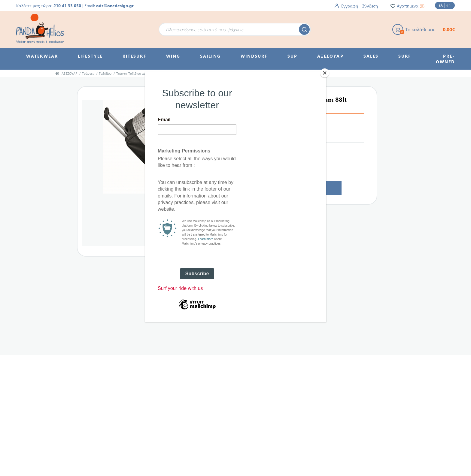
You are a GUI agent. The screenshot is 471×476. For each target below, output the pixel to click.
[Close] (325, 73)
